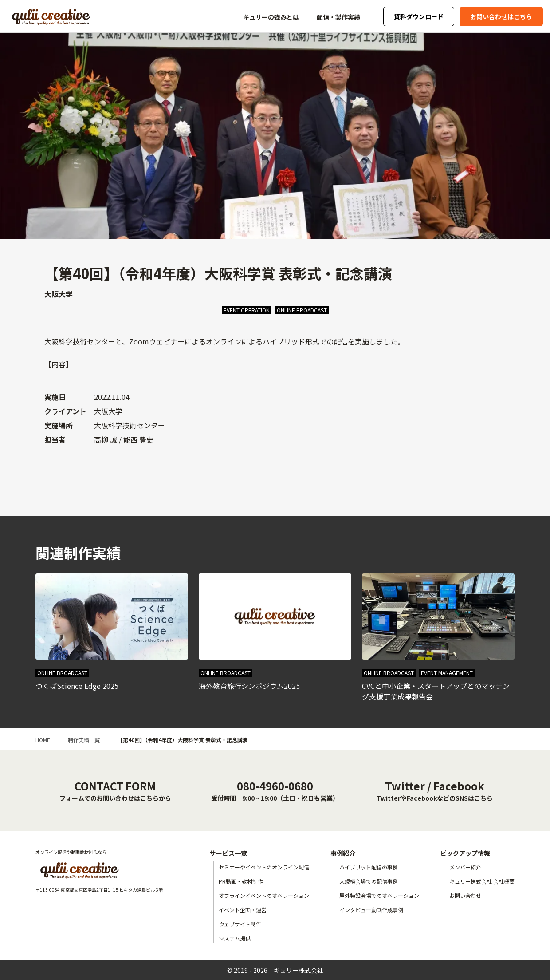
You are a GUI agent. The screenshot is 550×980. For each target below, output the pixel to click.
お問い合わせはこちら (501, 16)
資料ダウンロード (419, 16)
